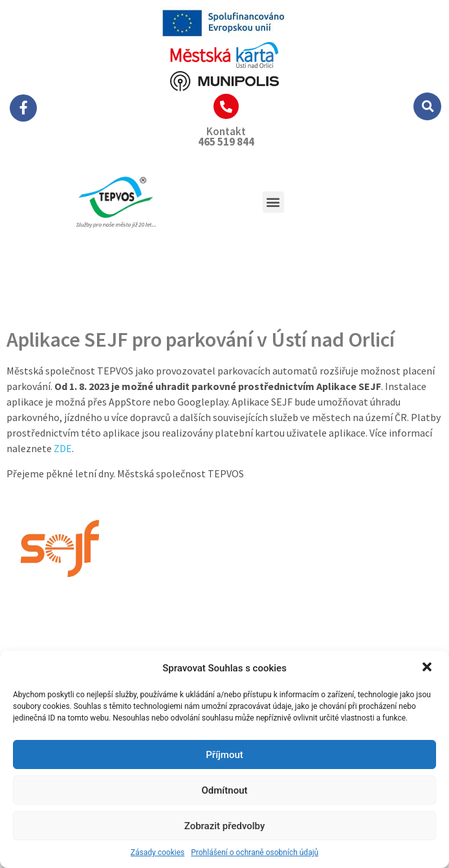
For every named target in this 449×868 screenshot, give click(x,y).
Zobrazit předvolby (225, 826)
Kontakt (226, 131)
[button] (428, 668)
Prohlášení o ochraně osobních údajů (255, 852)
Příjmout (224, 755)
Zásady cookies (158, 852)
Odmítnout (225, 790)
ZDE (63, 448)
